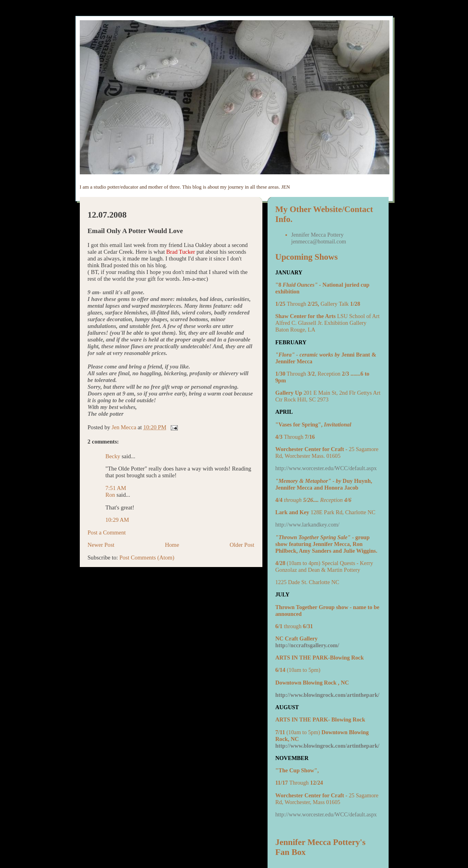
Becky (113, 456)
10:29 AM (117, 520)
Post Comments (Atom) (147, 557)
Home (172, 545)
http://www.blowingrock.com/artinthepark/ (327, 695)
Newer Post (101, 545)
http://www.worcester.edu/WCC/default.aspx (326, 468)
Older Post (242, 545)
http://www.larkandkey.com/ (308, 525)
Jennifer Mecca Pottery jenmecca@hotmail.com (319, 238)
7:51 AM (116, 488)
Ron (110, 495)
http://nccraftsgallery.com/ (307, 645)
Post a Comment (107, 532)
